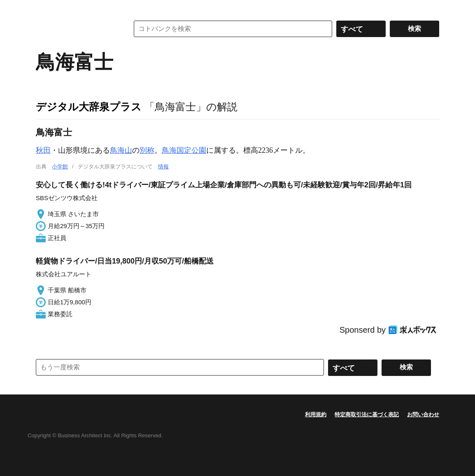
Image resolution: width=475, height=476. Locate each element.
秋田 (43, 150)
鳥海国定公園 (184, 150)
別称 (147, 150)
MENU (44, 8)
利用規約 (316, 414)
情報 (163, 167)
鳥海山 (121, 150)
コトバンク (77, 29)
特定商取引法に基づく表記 (367, 414)
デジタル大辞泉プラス (89, 107)
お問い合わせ (423, 414)
